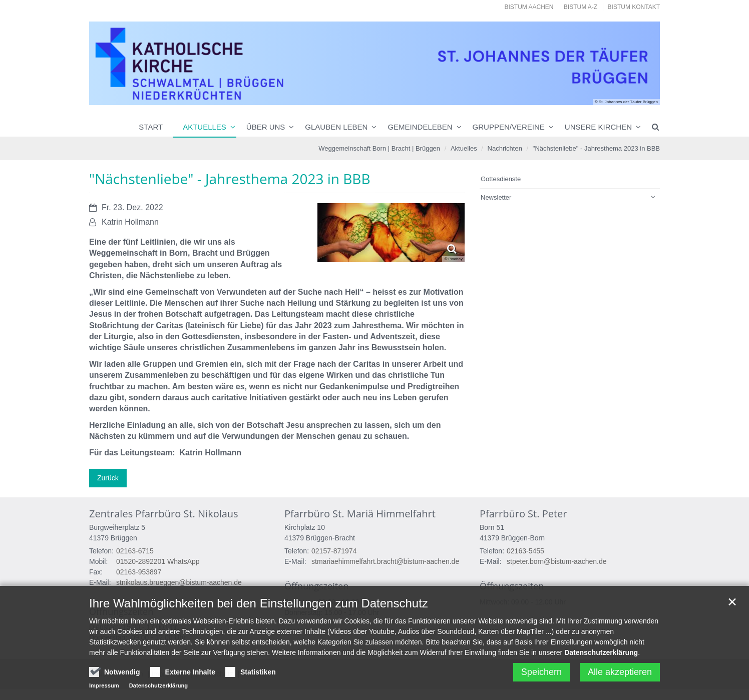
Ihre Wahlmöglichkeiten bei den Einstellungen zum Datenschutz (259, 609)
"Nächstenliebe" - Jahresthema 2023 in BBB (596, 148)
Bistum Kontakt (634, 7)
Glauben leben (336, 127)
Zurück (108, 478)
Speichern (541, 678)
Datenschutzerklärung (601, 658)
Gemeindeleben (420, 127)
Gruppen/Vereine (509, 127)
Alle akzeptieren (620, 678)
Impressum (104, 691)
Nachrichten (505, 148)
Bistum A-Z (581, 7)
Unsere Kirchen (598, 127)
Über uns (266, 127)
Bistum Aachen (529, 7)
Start (151, 127)
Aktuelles (205, 127)
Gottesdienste (501, 179)
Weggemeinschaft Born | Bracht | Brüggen (379, 148)
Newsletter (496, 197)
